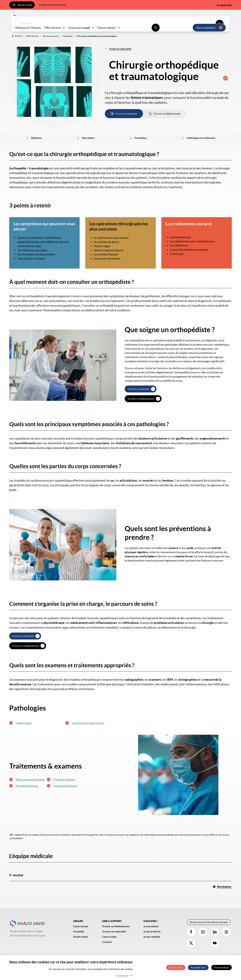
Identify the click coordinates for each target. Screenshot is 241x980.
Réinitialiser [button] (222, 894)
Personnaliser (222, 967)
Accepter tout (198, 967)
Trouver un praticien (138, 396)
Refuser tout (176, 967)
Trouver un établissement (141, 406)
